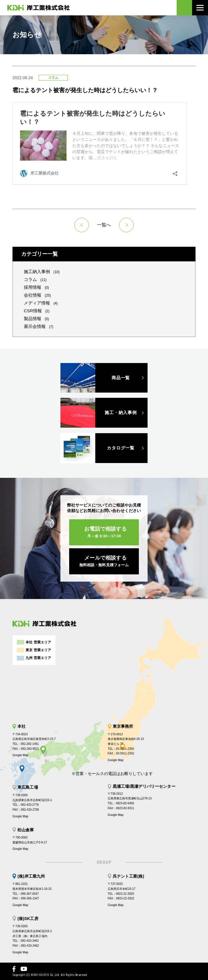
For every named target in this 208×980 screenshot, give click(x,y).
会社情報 (37, 295)
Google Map (20, 755)
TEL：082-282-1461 (26, 744)
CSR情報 (37, 311)
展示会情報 (39, 326)
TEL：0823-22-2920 (121, 894)
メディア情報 (41, 303)
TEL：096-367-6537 (26, 894)
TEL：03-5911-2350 (121, 749)
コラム (35, 279)
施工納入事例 (42, 272)
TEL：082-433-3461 (26, 941)
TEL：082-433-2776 (26, 805)
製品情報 (36, 318)
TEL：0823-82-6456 (121, 803)
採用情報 (36, 287)
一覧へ (104, 225)
